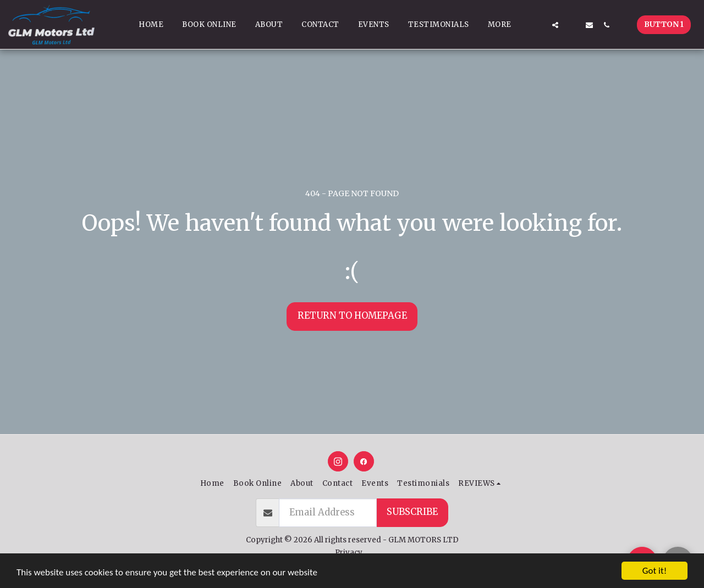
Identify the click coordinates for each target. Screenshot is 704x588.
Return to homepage (352, 316)
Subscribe (412, 512)
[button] (538, 25)
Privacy (349, 553)
